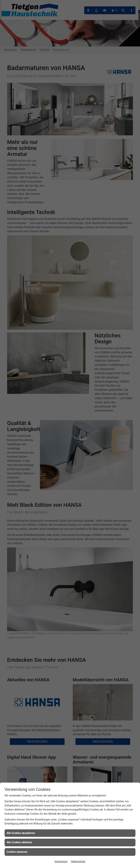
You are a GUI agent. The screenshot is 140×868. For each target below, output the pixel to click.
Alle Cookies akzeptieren (21, 833)
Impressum (61, 861)
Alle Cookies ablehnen (19, 842)
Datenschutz (78, 861)
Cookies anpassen (17, 852)
